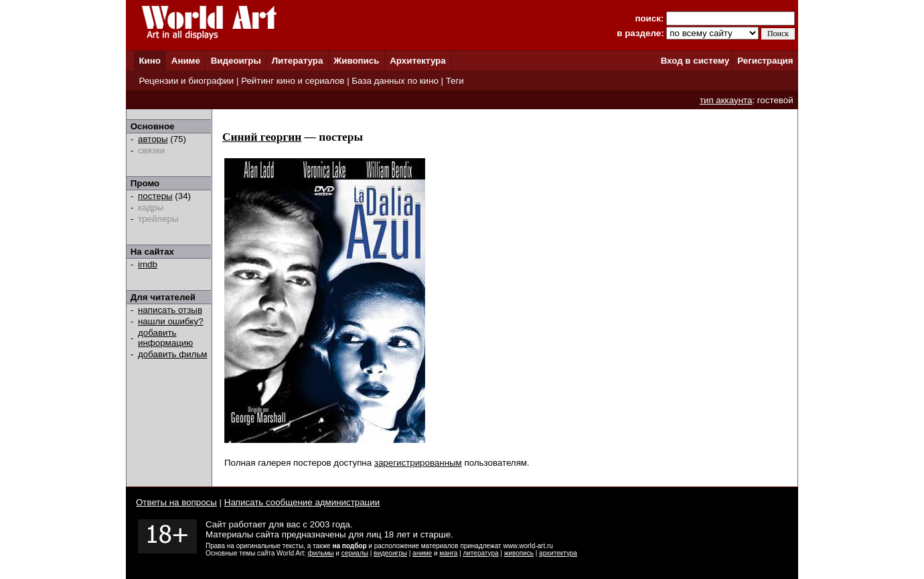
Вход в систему (695, 61)
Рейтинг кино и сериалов (293, 81)
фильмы (321, 553)
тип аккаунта (726, 100)
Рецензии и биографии (186, 81)
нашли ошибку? (171, 321)
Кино (150, 61)
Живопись (356, 61)
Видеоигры (236, 61)
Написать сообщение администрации (302, 502)
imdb (148, 264)
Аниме (186, 61)
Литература (298, 61)
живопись (519, 553)
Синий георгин (262, 137)
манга (448, 553)
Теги (455, 81)
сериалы (355, 553)
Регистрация (765, 61)
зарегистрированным (418, 463)
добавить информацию (165, 338)
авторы (153, 139)
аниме (422, 553)
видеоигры (390, 553)
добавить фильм (173, 354)
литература (480, 553)
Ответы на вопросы (176, 502)
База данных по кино (395, 81)
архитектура (558, 553)
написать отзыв (170, 310)
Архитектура (417, 61)
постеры (155, 196)
